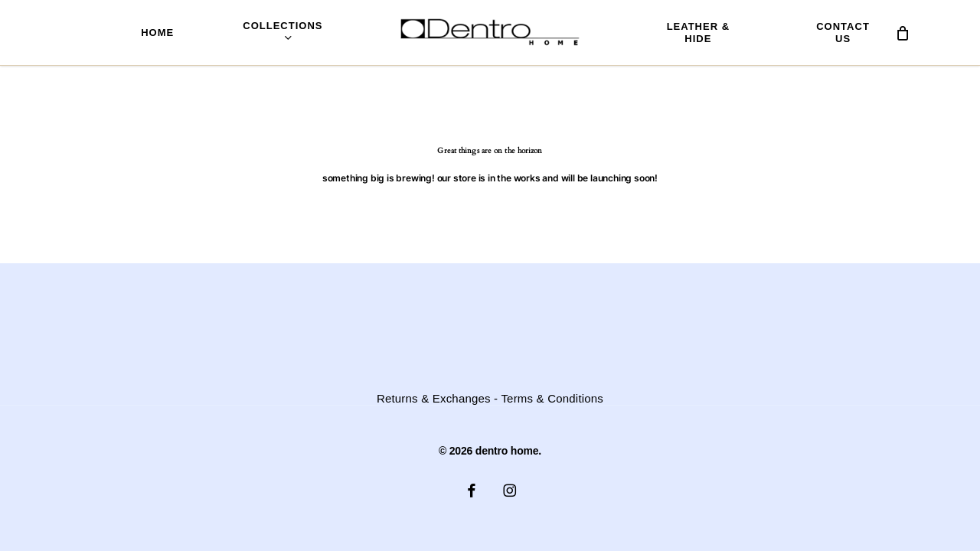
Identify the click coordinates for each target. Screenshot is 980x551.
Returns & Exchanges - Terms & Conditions (490, 399)
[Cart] (903, 33)
